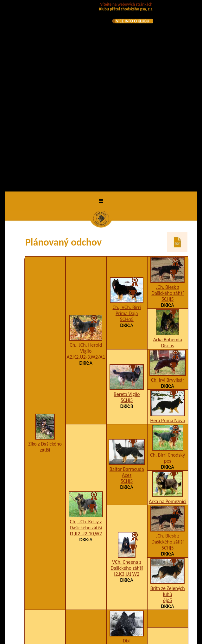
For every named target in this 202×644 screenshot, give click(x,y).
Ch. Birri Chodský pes (167, 272)
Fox (167, 571)
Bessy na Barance (86, 576)
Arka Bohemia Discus (168, 157)
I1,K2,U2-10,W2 (86, 348)
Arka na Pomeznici (168, 316)
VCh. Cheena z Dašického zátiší (127, 380)
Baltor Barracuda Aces (127, 287)
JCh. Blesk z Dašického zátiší (167, 105)
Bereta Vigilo (127, 209)
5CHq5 (127, 134)
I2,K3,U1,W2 (127, 389)
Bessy (167, 524)
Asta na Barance (127, 507)
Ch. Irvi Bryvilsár (168, 194)
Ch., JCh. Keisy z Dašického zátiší (86, 339)
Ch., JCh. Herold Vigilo (86, 162)
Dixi (127, 455)
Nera (168, 588)
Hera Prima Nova (168, 235)
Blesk (127, 559)
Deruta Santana (45, 510)
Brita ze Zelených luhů (168, 406)
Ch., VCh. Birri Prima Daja (127, 125)
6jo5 (167, 415)
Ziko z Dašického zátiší (45, 261)
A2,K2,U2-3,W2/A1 (86, 171)
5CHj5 (168, 114)
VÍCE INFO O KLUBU (133, 21)
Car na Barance (86, 490)
